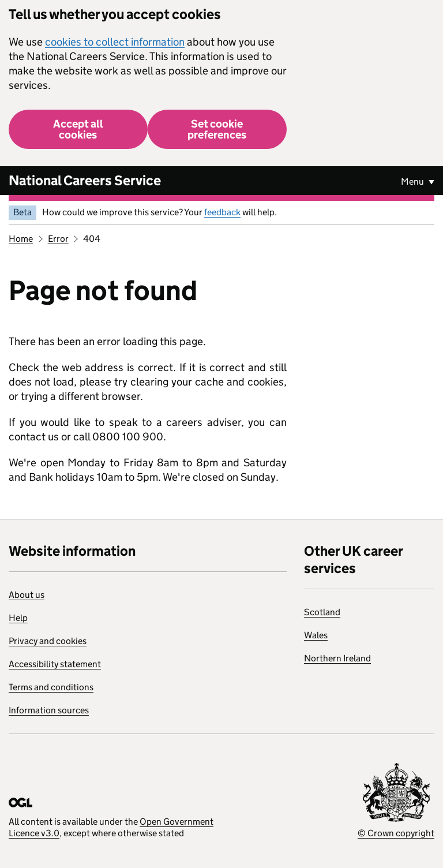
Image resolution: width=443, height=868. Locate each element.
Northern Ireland (337, 658)
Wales (316, 635)
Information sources (49, 710)
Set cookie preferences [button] (217, 129)
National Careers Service (85, 180)
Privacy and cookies (48, 641)
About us (27, 595)
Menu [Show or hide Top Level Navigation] (413, 182)
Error (58, 239)
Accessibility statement (55, 664)
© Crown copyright (396, 833)
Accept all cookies (78, 129)
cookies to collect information (115, 42)
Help (18, 618)
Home (21, 239)
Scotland (322, 612)
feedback (222, 212)
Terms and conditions (51, 687)
